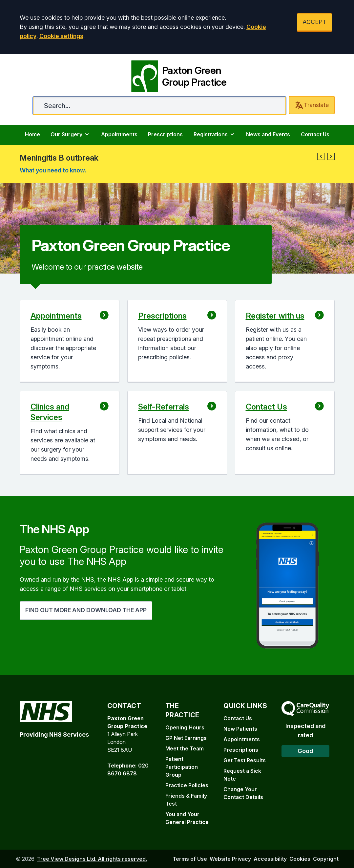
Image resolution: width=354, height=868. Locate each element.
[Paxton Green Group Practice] (177, 75)
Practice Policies (187, 785)
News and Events (268, 134)
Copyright (326, 859)
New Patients (240, 729)
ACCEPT (314, 22)
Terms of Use (190, 859)
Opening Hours (185, 727)
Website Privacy (230, 859)
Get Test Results (245, 760)
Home (32, 134)
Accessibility (270, 859)
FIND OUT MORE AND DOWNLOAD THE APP (86, 610)
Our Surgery (70, 134)
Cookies (300, 859)
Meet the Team (185, 748)
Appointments (119, 134)
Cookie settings (61, 36)
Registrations (215, 134)
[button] (321, 156)
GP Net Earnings (186, 738)
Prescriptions (165, 134)
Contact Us (315, 134)
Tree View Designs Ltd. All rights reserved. (92, 859)
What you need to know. (53, 170)
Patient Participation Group (182, 767)
